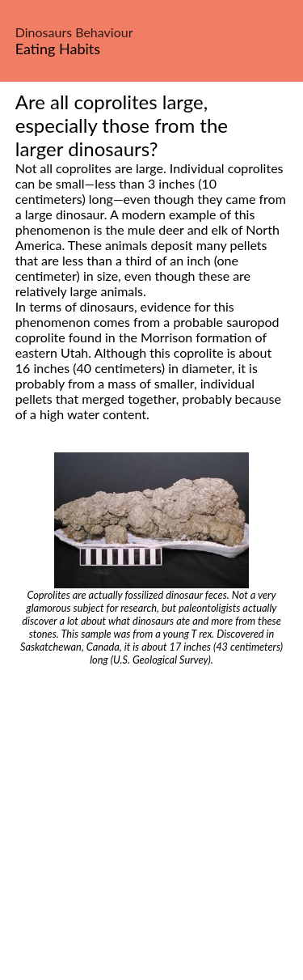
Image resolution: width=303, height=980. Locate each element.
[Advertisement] (151, 826)
